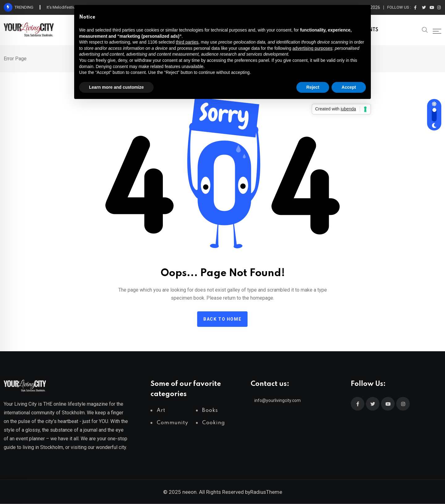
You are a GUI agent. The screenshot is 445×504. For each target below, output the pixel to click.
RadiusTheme (266, 492)
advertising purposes (312, 48)
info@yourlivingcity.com (278, 400)
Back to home (222, 319)
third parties (187, 42)
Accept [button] (349, 87)
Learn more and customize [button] (116, 87)
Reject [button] (313, 87)
